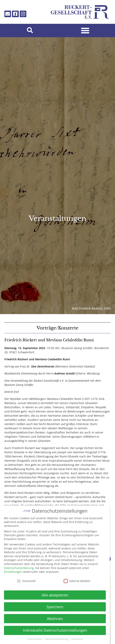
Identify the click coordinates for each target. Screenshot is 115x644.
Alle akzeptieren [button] (55, 593)
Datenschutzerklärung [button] (57, 637)
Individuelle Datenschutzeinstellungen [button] (55, 628)
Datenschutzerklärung (19, 566)
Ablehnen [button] (55, 617)
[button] (30, 30)
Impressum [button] (77, 637)
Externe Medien (77, 579)
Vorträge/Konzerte (58, 328)
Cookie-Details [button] (35, 637)
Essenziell (26, 579)
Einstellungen (13, 570)
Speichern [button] (55, 605)
